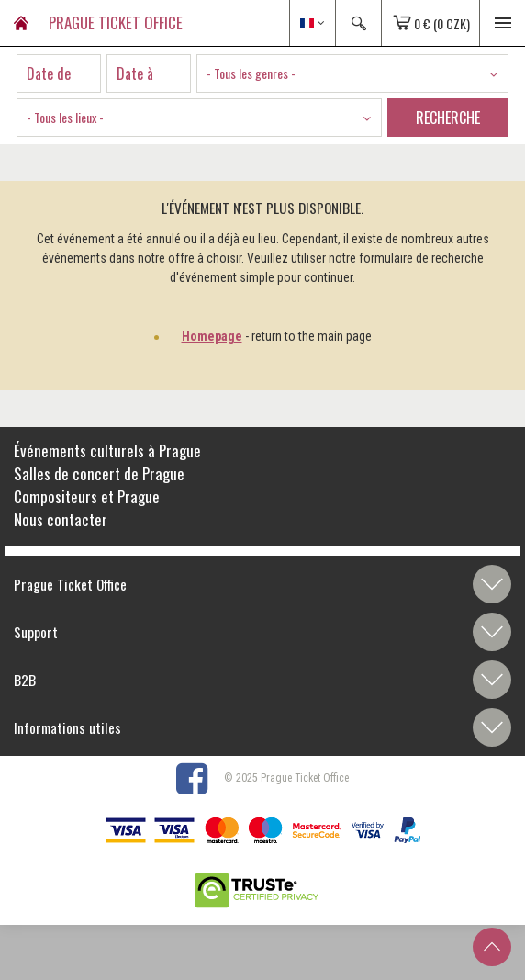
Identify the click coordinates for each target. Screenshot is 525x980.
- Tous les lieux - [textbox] (65, 117)
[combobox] (352, 73)
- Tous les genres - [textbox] (251, 73)
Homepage (212, 336)
